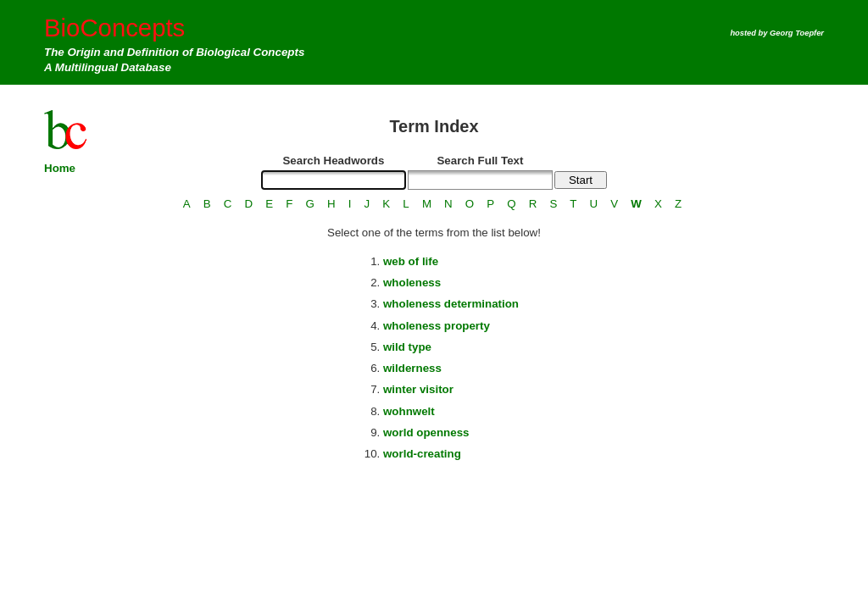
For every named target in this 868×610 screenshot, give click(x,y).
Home (60, 168)
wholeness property (437, 326)
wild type (407, 347)
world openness (426, 433)
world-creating (422, 454)
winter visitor (418, 389)
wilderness (412, 368)
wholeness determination (451, 304)
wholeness (412, 283)
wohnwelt (409, 411)
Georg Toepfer (797, 33)
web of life (411, 261)
